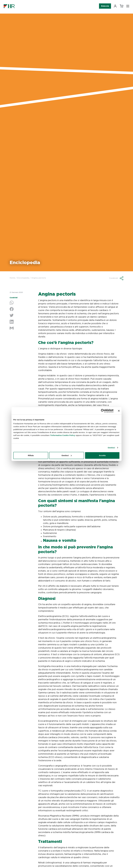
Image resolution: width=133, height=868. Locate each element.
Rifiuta (31, 455)
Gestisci (111, 448)
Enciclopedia (23, 278)
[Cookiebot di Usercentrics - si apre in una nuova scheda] (103, 411)
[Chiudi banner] (119, 411)
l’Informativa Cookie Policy (63, 435)
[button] (116, 278)
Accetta (102, 455)
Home (12, 278)
